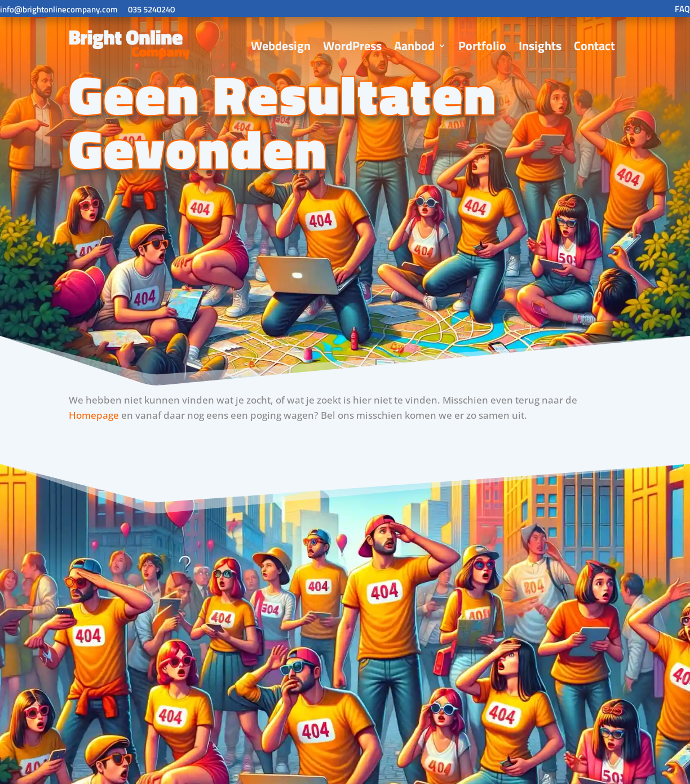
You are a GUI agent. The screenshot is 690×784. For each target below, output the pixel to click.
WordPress (352, 46)
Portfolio (482, 46)
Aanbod (414, 46)
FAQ (682, 9)
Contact (594, 46)
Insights (540, 46)
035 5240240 (151, 9)
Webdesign (281, 46)
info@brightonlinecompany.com (59, 9)
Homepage (94, 415)
